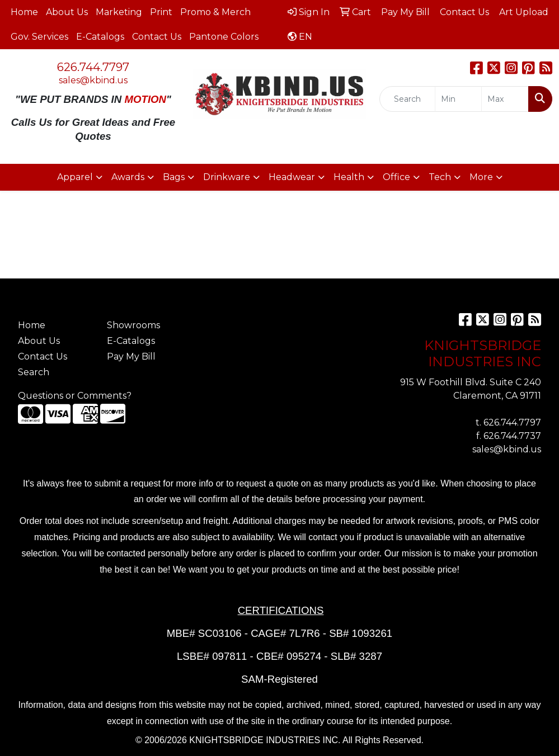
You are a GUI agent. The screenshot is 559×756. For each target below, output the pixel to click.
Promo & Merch (215, 12)
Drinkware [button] (227, 177)
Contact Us (157, 37)
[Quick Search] (407, 99)
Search (34, 372)
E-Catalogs (100, 37)
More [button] (481, 177)
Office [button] (396, 177)
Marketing (119, 12)
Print (161, 12)
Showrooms (133, 325)
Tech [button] (440, 177)
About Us (67, 12)
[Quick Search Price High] (505, 99)
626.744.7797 (93, 67)
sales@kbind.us (93, 80)
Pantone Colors (224, 37)
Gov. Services (39, 37)
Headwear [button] (292, 177)
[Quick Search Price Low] (459, 99)
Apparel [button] (75, 177)
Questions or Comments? (75, 396)
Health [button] (349, 177)
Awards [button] (128, 177)
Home (24, 12)
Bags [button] (174, 177)
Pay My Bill (131, 356)
